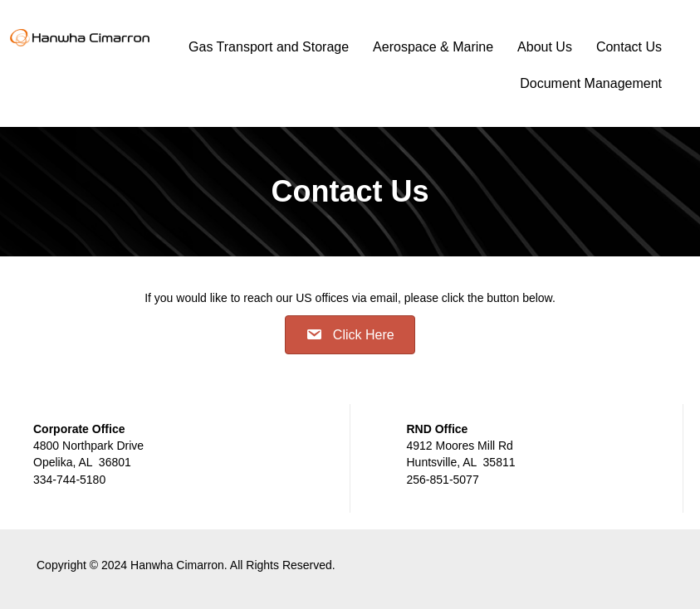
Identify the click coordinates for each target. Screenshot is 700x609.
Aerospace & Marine (433, 47)
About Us (545, 47)
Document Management (591, 83)
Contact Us (629, 47)
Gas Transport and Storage (269, 47)
